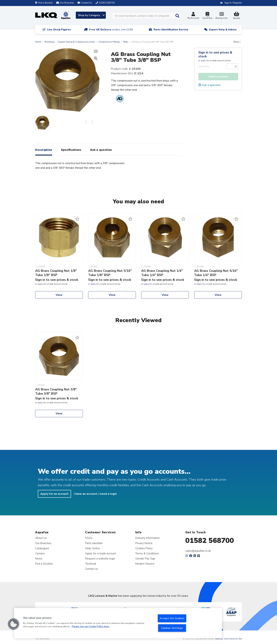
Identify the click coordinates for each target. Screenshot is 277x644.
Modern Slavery (145, 564)
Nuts (126, 42)
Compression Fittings (109, 42)
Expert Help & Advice (223, 30)
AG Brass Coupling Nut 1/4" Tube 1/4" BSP (162, 273)
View (59, 295)
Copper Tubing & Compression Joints (76, 42)
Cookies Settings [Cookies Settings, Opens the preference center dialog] (172, 628)
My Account (193, 16)
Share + (237, 42)
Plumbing (49, 42)
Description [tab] (44, 150)
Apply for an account (54, 494)
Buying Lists (222, 16)
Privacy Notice (144, 543)
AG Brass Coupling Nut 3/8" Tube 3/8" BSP (56, 391)
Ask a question (209, 85)
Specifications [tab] (71, 150)
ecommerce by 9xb (233, 639)
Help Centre (92, 548)
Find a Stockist (44, 3)
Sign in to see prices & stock (215, 54)
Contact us (92, 569)
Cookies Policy (144, 548)
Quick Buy (207, 16)
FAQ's (89, 538)
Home (38, 42)
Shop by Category (91, 15)
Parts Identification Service (171, 30)
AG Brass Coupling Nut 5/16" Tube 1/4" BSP (216, 273)
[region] (118, 623)
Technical (91, 564)
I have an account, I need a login (95, 494)
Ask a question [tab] (101, 150)
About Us (41, 538)
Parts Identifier (94, 543)
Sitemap (219, 639)
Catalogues (42, 548)
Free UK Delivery (111, 30)
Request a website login (100, 558)
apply (203, 61)
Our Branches (65, 3)
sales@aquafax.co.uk (198, 551)
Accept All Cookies (172, 618)
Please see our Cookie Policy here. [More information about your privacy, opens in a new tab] (91, 627)
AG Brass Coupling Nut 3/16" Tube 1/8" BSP (110, 273)
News (39, 558)
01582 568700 (210, 541)
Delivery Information (148, 538)
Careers (40, 553)
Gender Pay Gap (145, 558)
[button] (14, 624)
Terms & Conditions (147, 553)
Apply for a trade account (101, 553)
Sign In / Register (233, 3)
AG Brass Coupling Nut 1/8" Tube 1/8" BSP (56, 273)
